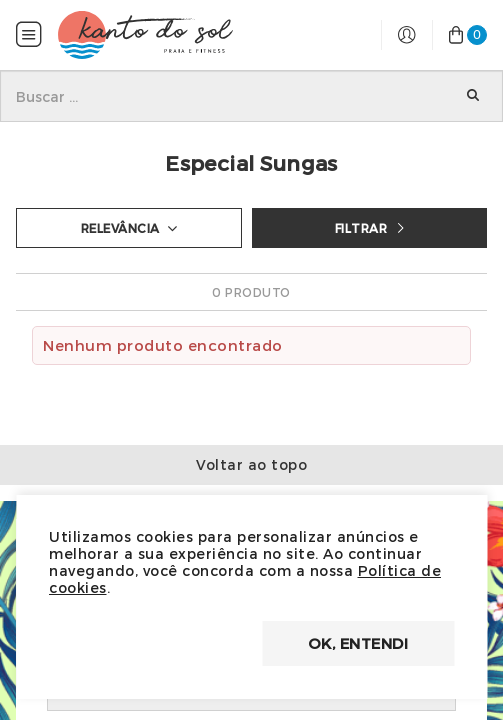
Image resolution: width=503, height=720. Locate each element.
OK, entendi (358, 643)
